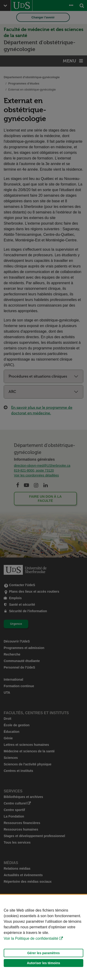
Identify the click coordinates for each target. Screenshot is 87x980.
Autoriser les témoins (43, 963)
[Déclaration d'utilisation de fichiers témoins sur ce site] (43, 937)
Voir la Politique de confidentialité (31, 938)
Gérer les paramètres (43, 953)
